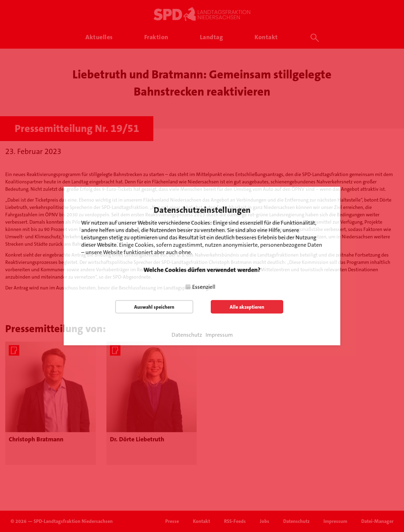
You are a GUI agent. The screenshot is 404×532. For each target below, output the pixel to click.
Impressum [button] (219, 335)
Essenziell (204, 287)
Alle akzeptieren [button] (247, 307)
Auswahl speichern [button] (154, 307)
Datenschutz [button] (187, 335)
